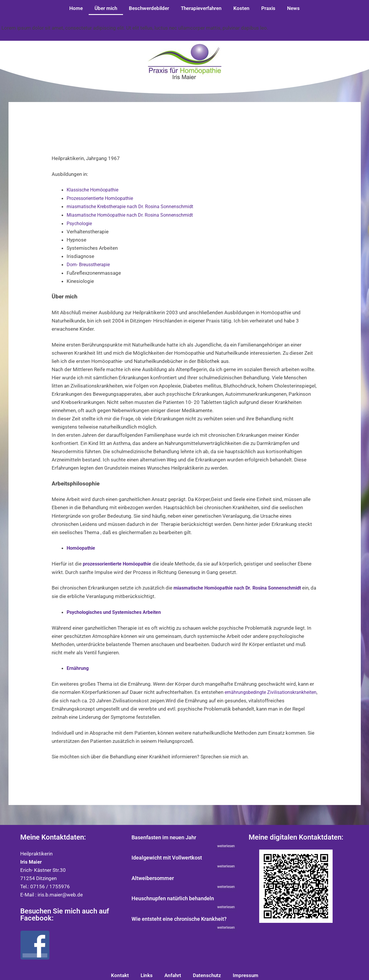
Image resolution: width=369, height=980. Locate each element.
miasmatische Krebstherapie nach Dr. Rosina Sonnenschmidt (134, 206)
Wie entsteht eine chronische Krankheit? (179, 930)
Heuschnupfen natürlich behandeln (173, 907)
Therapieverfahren (201, 8)
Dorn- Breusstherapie (90, 264)
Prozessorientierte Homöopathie (103, 198)
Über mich (106, 8)
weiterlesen (226, 847)
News (293, 8)
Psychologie (80, 223)
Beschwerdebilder (149, 8)
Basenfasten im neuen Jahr (164, 837)
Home (76, 8)
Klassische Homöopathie (95, 190)
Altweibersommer (153, 883)
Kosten (241, 8)
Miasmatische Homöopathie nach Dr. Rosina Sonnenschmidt (134, 214)
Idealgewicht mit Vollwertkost (167, 860)
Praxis (268, 8)
